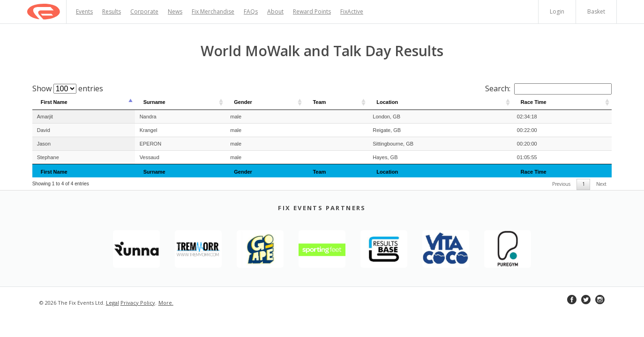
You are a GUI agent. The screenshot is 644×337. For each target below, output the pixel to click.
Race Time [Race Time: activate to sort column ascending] (534, 102)
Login (557, 11)
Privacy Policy (138, 303)
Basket (596, 11)
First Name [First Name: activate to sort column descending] (54, 102)
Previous (561, 184)
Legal (112, 303)
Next (601, 184)
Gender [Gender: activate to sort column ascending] (243, 102)
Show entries (68, 88)
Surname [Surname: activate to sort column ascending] (154, 102)
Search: (548, 88)
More (165, 303)
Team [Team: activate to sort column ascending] (319, 102)
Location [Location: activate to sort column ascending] (387, 102)
